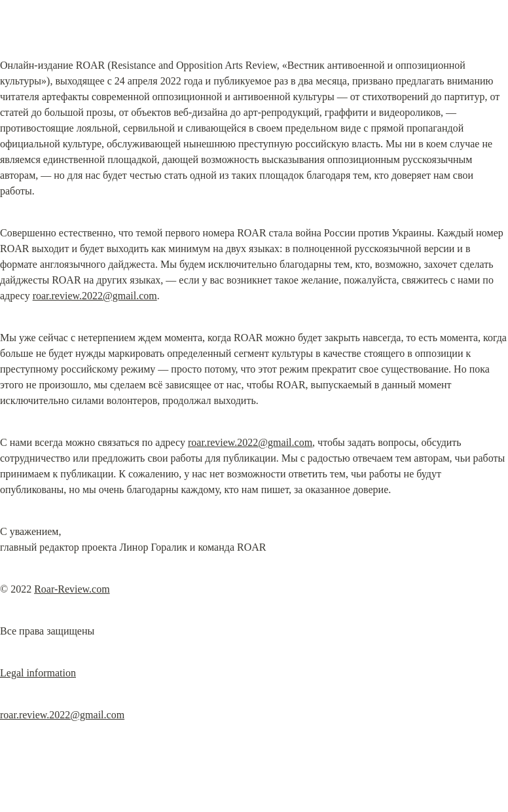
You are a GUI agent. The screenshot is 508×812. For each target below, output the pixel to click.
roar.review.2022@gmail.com (95, 296)
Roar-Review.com (72, 589)
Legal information (38, 673)
